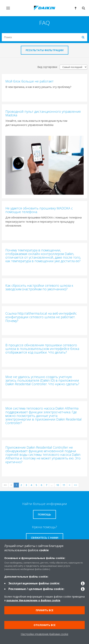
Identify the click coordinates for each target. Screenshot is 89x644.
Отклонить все (45, 625)
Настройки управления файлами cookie (45, 634)
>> (76, 485)
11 (64, 485)
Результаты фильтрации (45, 50)
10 (58, 485)
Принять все (45, 610)
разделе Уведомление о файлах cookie (33, 600)
